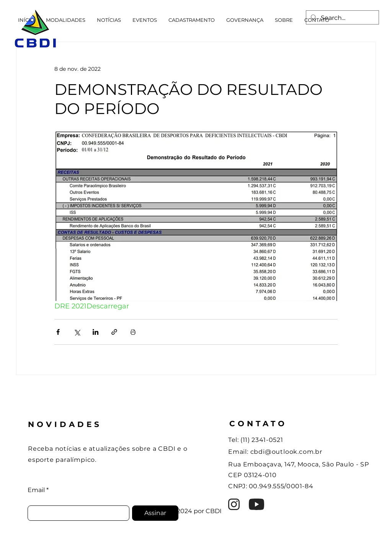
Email (36, 490)
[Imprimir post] (133, 332)
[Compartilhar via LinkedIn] (96, 332)
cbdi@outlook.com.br (286, 452)
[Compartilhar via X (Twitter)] (77, 332)
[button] (66, 20)
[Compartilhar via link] (114, 332)
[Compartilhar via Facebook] (58, 332)
